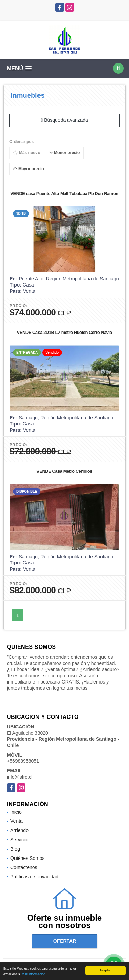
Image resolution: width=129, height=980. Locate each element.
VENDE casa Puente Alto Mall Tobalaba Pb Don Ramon (64, 193)
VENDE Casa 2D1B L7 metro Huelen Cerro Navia (64, 332)
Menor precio (64, 153)
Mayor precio (29, 169)
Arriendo (19, 830)
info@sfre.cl (20, 777)
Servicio (19, 840)
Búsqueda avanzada (64, 120)
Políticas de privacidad (34, 877)
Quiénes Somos (28, 858)
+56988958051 (23, 761)
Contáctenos (24, 867)
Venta (17, 821)
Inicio (16, 812)
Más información (33, 974)
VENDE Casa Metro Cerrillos (64, 471)
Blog (15, 849)
